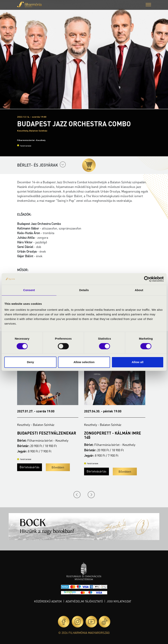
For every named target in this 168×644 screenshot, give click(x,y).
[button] (148, 5)
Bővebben (58, 467)
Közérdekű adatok (48, 601)
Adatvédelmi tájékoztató (84, 601)
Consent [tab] (29, 290)
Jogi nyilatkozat (119, 601)
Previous (77, 495)
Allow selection (84, 362)
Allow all (137, 362)
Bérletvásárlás (30, 467)
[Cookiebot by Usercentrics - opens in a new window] (147, 279)
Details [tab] (84, 290)
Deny (31, 362)
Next (91, 495)
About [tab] (139, 290)
